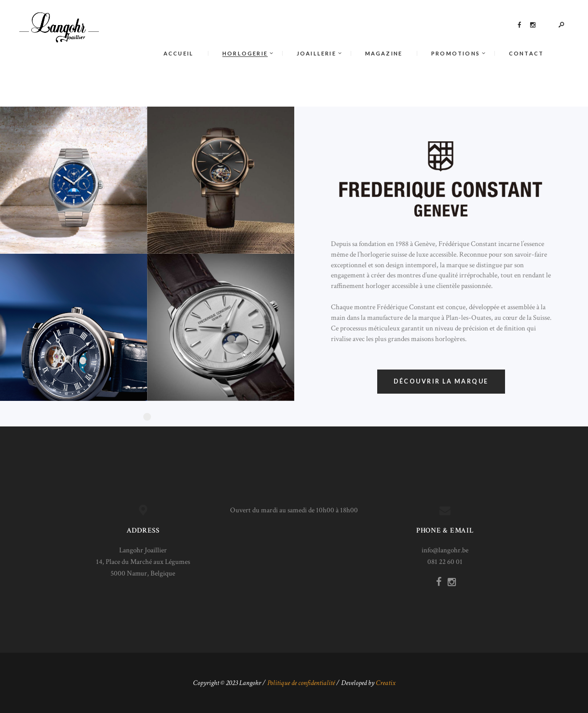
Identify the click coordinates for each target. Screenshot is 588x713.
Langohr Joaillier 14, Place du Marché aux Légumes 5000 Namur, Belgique (143, 562)
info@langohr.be (445, 550)
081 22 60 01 (445, 562)
